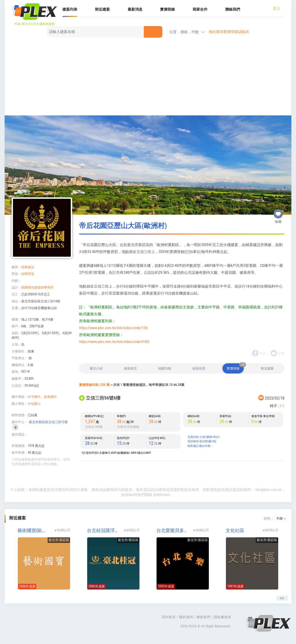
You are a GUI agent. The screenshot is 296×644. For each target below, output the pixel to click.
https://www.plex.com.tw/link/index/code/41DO (114, 342)
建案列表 (70, 9)
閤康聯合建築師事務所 (37, 287)
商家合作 (200, 9)
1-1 (282, 406)
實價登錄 (167, 9)
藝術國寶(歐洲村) (34, 530)
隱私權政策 (223, 617)
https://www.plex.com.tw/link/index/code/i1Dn (113, 328)
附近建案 (102, 9)
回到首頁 (169, 617)
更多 (282, 598)
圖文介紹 (96, 368)
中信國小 (34, 404)
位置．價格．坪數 (184, 32)
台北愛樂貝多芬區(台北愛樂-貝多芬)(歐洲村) (172, 530)
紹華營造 (28, 274)
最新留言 (130, 368)
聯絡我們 (233, 9)
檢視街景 (199, 368)
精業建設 (28, 267)
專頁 (263, 353)
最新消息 (135, 9)
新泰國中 (50, 397)
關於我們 (186, 617)
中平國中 (34, 397)
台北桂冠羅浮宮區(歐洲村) (103, 530)
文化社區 (235, 530)
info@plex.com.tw (268, 490)
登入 (277, 8)
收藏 (278, 212)
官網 (281, 353)
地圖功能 (165, 368)
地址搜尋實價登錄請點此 (229, 32)
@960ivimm (162, 495)
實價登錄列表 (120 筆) (95, 385)
